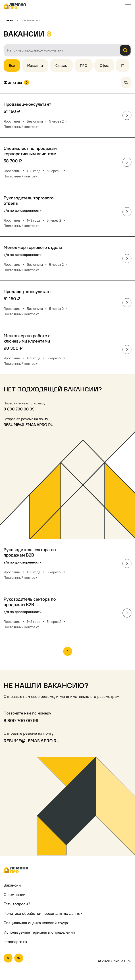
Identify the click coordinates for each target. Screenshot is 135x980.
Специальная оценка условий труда (36, 923)
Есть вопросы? (17, 904)
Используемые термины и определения (39, 932)
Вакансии (12, 885)
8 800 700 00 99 (19, 409)
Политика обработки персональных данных (43, 913)
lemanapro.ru (15, 942)
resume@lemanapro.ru (29, 425)
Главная (9, 20)
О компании (15, 895)
